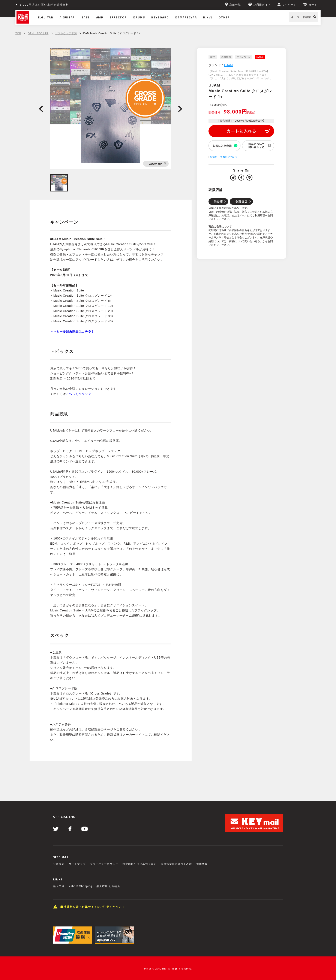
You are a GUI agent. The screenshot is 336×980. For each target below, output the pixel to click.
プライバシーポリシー (104, 864)
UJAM (229, 65)
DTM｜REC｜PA (38, 33)
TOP (18, 33)
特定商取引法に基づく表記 (139, 864)
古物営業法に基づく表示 (176, 864)
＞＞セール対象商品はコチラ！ (72, 332)
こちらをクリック (79, 394)
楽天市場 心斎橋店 (108, 886)
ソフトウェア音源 (66, 33)
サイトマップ (77, 864)
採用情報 (202, 864)
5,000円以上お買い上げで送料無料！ (46, 5)
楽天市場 (59, 886)
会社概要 (59, 864)
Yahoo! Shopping (80, 886)
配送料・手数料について (224, 157)
